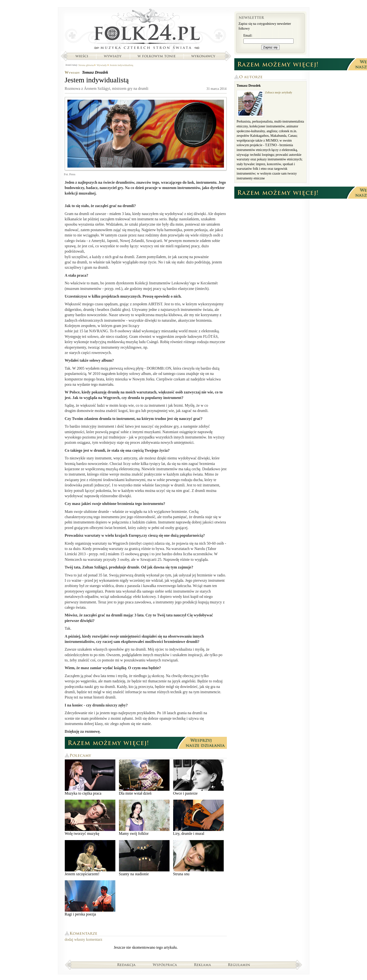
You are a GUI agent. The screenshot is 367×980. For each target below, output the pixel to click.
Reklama (203, 965)
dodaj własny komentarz (84, 939)
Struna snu (198, 858)
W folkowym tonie (156, 56)
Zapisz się (270, 47)
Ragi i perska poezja (90, 898)
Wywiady (113, 56)
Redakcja (127, 965)
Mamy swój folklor (144, 818)
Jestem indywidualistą (121, 65)
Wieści (82, 56)
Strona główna (146, 30)
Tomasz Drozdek (95, 72)
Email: (248, 36)
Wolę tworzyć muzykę (90, 818)
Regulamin (239, 965)
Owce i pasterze (198, 777)
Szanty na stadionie (144, 858)
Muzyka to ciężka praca (90, 777)
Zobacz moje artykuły (279, 92)
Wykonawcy (204, 56)
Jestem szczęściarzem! (90, 858)
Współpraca (165, 965)
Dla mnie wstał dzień (144, 777)
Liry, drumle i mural (198, 818)
